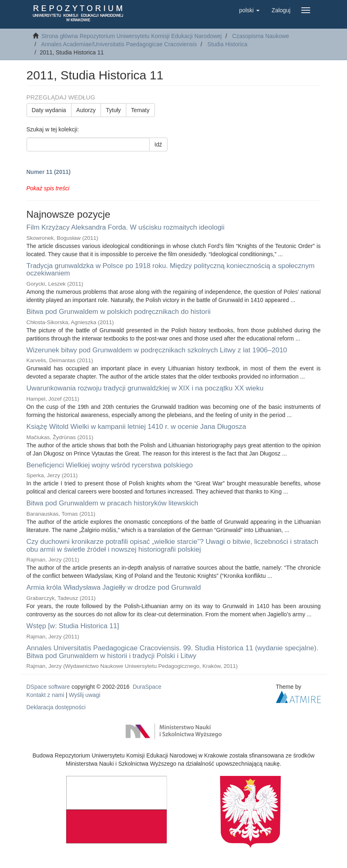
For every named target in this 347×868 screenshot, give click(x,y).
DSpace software (48, 687)
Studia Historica (227, 44)
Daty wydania (49, 110)
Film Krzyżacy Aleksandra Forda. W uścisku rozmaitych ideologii (126, 227)
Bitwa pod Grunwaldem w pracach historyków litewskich (112, 503)
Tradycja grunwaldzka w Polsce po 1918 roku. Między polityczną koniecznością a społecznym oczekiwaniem (171, 270)
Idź (158, 144)
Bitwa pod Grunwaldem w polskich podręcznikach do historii (119, 312)
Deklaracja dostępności (56, 707)
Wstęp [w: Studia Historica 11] (73, 626)
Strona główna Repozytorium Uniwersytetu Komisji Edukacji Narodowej (131, 36)
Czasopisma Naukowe (261, 36)
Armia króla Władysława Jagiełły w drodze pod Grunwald (114, 587)
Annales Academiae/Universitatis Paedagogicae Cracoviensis (119, 44)
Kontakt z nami (46, 695)
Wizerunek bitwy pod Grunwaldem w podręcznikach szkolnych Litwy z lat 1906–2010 (157, 350)
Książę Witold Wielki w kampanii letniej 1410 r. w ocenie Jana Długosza (137, 427)
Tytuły (113, 110)
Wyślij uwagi (85, 695)
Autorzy (86, 110)
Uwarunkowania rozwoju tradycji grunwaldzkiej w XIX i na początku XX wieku (145, 388)
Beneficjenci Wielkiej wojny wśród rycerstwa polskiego (110, 465)
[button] (249, 10)
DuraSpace (147, 687)
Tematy (140, 110)
